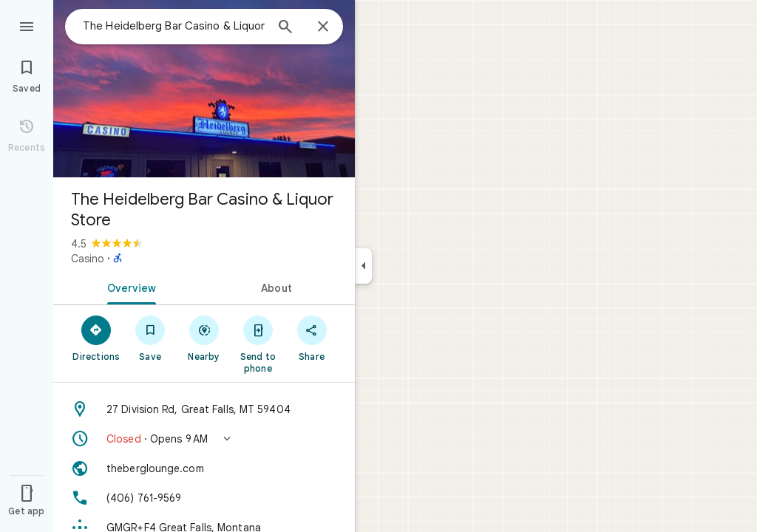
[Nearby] (204, 338)
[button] (204, 439)
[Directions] (96, 338)
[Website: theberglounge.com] (204, 468)
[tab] (129, 287)
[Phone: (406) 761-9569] (204, 498)
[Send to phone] (258, 344)
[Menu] (27, 25)
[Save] (150, 338)
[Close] (323, 27)
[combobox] (174, 26)
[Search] (285, 28)
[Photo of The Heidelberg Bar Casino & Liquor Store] (204, 89)
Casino (88, 259)
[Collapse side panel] (363, 266)
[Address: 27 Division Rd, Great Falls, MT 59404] (204, 409)
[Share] (312, 338)
